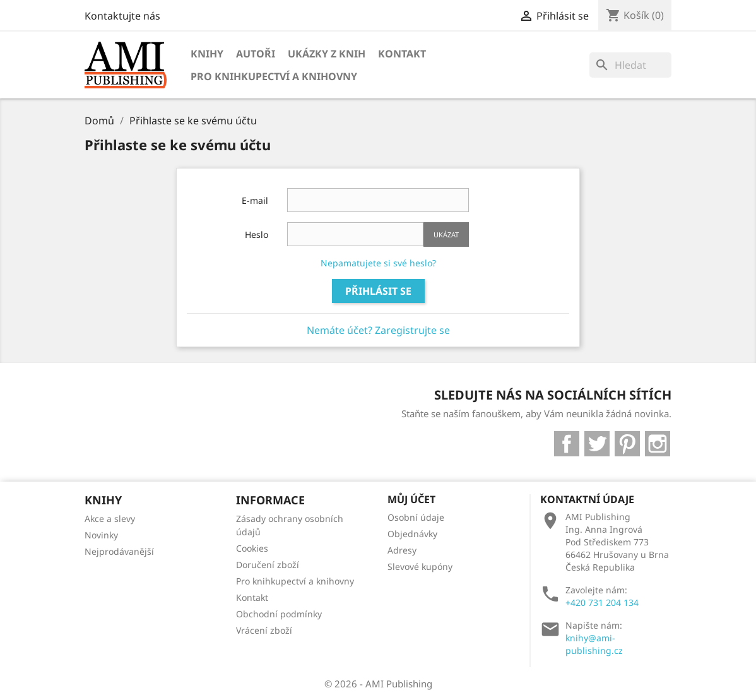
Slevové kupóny (420, 567)
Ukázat (446, 234)
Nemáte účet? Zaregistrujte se (378, 330)
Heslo (257, 234)
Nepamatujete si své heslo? (378, 263)
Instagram (658, 444)
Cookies (252, 548)
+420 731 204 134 (602, 602)
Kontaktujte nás (122, 16)
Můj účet (411, 499)
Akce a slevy (110, 519)
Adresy (402, 550)
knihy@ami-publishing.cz (594, 644)
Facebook (567, 444)
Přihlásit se (378, 291)
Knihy (207, 54)
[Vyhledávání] (630, 65)
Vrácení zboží (264, 630)
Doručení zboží (268, 565)
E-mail (255, 200)
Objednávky (412, 534)
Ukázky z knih (327, 54)
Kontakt (402, 54)
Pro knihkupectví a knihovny (274, 76)
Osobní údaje (416, 517)
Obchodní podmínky (279, 614)
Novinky (101, 535)
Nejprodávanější (119, 551)
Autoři (256, 54)
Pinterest (627, 444)
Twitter (597, 444)
